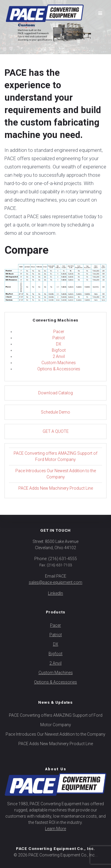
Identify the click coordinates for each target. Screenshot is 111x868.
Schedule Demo (55, 412)
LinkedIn (55, 593)
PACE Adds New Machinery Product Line (56, 488)
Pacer (59, 332)
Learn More (55, 829)
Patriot (59, 338)
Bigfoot (59, 350)
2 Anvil (59, 356)
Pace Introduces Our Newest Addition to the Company (55, 734)
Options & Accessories (59, 369)
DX (59, 344)
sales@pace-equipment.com (55, 582)
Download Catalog (55, 393)
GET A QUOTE (56, 431)
